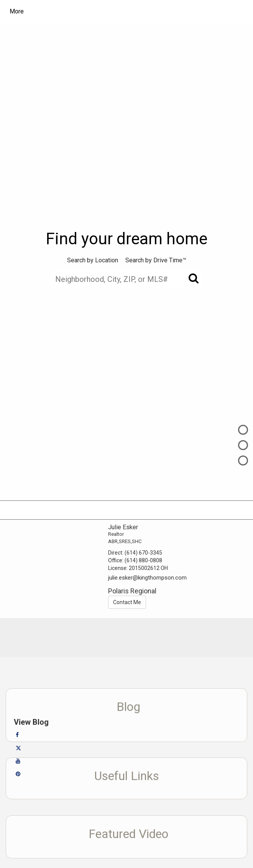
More (17, 11)
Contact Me (127, 602)
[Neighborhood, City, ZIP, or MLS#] (127, 279)
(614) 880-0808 (143, 560)
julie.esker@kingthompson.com (147, 578)
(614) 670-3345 (143, 553)
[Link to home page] (79, 12)
